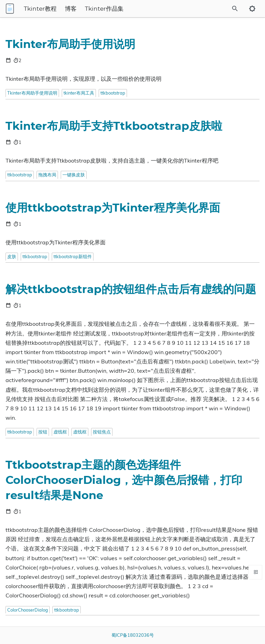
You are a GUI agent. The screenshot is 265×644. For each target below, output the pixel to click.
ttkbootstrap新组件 (73, 256)
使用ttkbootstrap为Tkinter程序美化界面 (113, 208)
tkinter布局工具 (79, 93)
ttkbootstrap (113, 93)
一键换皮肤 (74, 175)
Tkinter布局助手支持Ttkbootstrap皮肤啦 (114, 126)
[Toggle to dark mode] (252, 9)
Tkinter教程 (40, 9)
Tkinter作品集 (104, 9)
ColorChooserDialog (28, 610)
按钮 (43, 432)
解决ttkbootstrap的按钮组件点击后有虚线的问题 (131, 290)
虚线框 (60, 432)
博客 (71, 9)
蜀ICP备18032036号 (133, 635)
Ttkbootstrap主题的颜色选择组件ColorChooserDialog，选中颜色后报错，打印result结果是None (124, 480)
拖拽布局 (47, 175)
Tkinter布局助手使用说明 (70, 45)
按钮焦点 (102, 432)
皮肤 (12, 256)
